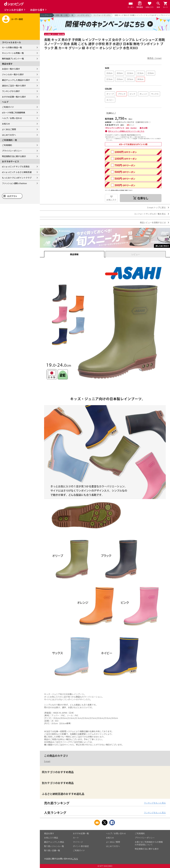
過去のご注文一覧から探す (14, 86)
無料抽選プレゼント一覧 (13, 59)
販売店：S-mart (154, 58)
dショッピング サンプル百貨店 (16, 166)
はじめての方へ (9, 135)
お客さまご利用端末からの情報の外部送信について (149, 843)
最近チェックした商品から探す (16, 80)
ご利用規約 (7, 145)
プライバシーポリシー (12, 151)
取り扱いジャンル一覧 (54, 846)
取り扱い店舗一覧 (52, 850)
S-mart (47, 761)
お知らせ (6, 124)
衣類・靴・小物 (62, 15)
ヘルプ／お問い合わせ (12, 118)
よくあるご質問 (9, 129)
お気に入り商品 (51, 838)
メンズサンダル (83, 15)
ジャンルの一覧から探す (13, 74)
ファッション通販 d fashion (14, 183)
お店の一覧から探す (11, 69)
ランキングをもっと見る (155, 803)
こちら (75, 859)
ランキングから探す (11, 91)
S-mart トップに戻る (156, 207)
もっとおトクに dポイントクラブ (17, 178)
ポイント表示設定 (81, 846)
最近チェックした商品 (54, 842)
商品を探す (49, 833)
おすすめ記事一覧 (81, 833)
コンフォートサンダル (102, 15)
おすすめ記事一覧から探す (14, 97)
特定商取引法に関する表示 (14, 156)
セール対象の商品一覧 (12, 47)
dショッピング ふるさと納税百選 (17, 172)
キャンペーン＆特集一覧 (13, 53)
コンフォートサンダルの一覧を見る (150, 214)
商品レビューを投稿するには (153, 222)
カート (76, 838)
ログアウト (12, 196)
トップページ (46, 15)
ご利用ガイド (8, 107)
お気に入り (111, 200)
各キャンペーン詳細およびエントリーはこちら (126, 131)
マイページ (78, 842)
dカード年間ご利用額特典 (14, 113)
